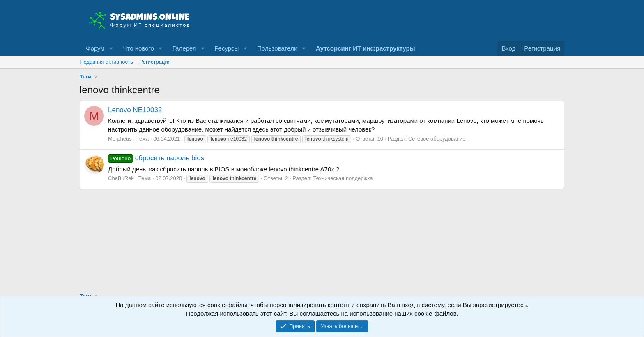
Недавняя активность (106, 62)
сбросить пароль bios (156, 158)
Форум (95, 48)
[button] (111, 48)
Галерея (184, 48)
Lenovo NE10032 (135, 110)
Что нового (138, 48)
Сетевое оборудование (437, 139)
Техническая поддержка (343, 178)
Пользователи (277, 48)
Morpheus (120, 139)
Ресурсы (227, 48)
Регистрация (155, 62)
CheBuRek (121, 178)
